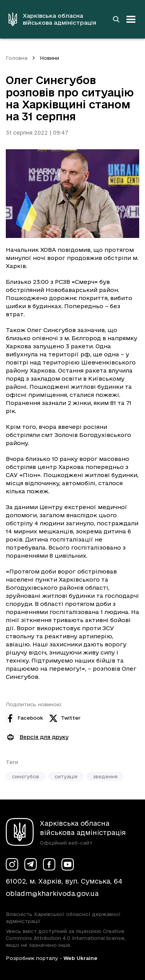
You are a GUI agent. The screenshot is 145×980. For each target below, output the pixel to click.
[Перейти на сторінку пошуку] (116, 19)
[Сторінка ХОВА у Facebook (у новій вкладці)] (49, 864)
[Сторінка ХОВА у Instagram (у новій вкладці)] (12, 864)
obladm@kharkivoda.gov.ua (52, 893)
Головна (17, 58)
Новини (49, 58)
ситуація (66, 776)
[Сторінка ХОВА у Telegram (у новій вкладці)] (31, 864)
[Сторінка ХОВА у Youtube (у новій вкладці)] (68, 864)
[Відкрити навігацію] (131, 19)
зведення (105, 776)
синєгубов (26, 776)
